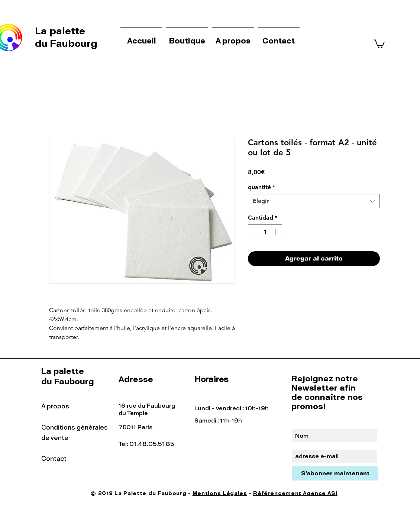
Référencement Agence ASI (295, 493)
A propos (55, 406)
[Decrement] (254, 232)
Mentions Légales (220, 493)
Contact (54, 459)
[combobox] (314, 201)
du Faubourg (66, 43)
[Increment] (276, 232)
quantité (261, 187)
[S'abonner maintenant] (335, 473)
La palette (61, 31)
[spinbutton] (265, 232)
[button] (379, 43)
